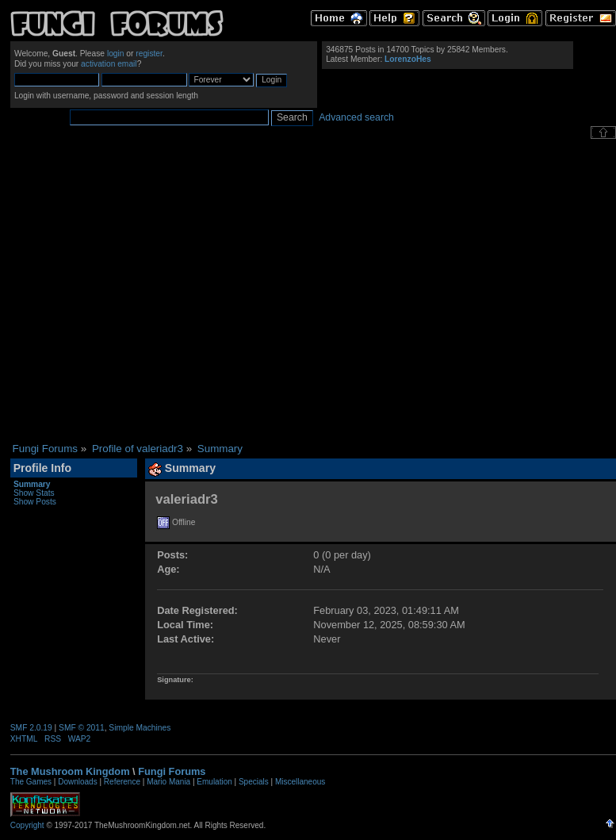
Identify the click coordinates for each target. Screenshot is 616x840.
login (116, 54)
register (149, 54)
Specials (254, 782)
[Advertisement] (149, 291)
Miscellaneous (300, 782)
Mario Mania (168, 782)
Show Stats (34, 493)
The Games (31, 782)
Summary (32, 484)
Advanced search (356, 117)
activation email (109, 64)
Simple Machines (140, 728)
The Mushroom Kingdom (70, 771)
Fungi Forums (172, 771)
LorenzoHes (408, 59)
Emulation (214, 782)
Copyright (27, 825)
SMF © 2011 (82, 728)
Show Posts (35, 502)
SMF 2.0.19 (31, 728)
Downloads (77, 782)
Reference (122, 782)
